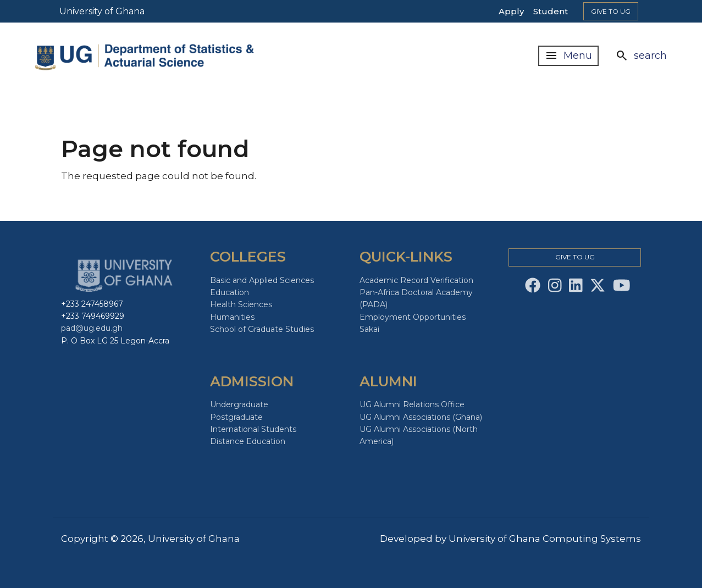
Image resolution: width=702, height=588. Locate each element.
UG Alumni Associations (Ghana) (421, 417)
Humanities (232, 317)
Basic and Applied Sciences (262, 280)
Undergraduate (239, 404)
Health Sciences (241, 304)
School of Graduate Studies (262, 329)
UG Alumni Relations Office (412, 404)
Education (230, 292)
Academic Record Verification (416, 280)
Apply (511, 11)
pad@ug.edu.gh (92, 328)
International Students (253, 429)
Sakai (369, 329)
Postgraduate (236, 417)
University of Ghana (102, 11)
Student (551, 11)
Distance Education (248, 441)
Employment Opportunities (413, 317)
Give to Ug (611, 11)
